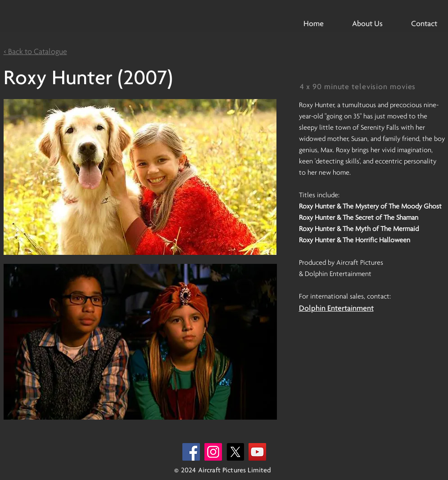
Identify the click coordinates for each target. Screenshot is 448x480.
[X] (235, 452)
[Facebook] (191, 452)
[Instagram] (213, 452)
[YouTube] (257, 452)
